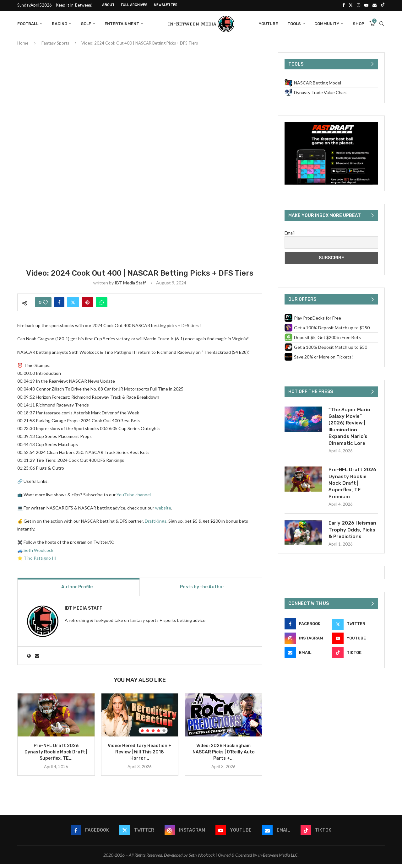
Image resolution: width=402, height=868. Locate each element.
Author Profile (77, 591)
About (108, 5)
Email (290, 237)
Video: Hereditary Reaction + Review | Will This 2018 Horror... (140, 756)
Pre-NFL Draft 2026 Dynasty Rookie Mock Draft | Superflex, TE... (56, 756)
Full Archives (134, 5)
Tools (294, 23)
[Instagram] (359, 5)
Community (327, 23)
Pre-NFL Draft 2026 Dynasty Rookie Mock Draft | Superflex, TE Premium (353, 489)
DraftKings (156, 525)
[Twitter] (351, 5)
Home (23, 47)
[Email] (375, 5)
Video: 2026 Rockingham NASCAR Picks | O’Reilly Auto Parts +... (224, 756)
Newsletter (166, 5)
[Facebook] (343, 5)
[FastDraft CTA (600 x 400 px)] (331, 129)
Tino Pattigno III (40, 561)
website (163, 512)
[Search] (382, 23)
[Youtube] (366, 5)
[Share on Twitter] (73, 306)
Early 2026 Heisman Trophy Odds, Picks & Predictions (353, 537)
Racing (60, 23)
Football (28, 23)
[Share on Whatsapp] (102, 306)
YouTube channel (134, 498)
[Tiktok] (383, 5)
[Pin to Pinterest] (87, 306)
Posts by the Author (202, 591)
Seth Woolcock (38, 554)
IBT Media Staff (130, 286)
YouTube (268, 23)
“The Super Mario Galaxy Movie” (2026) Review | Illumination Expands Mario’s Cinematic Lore (350, 431)
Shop (359, 23)
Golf (86, 23)
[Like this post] (45, 306)
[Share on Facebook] (59, 306)
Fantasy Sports (55, 47)
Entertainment (122, 23)
